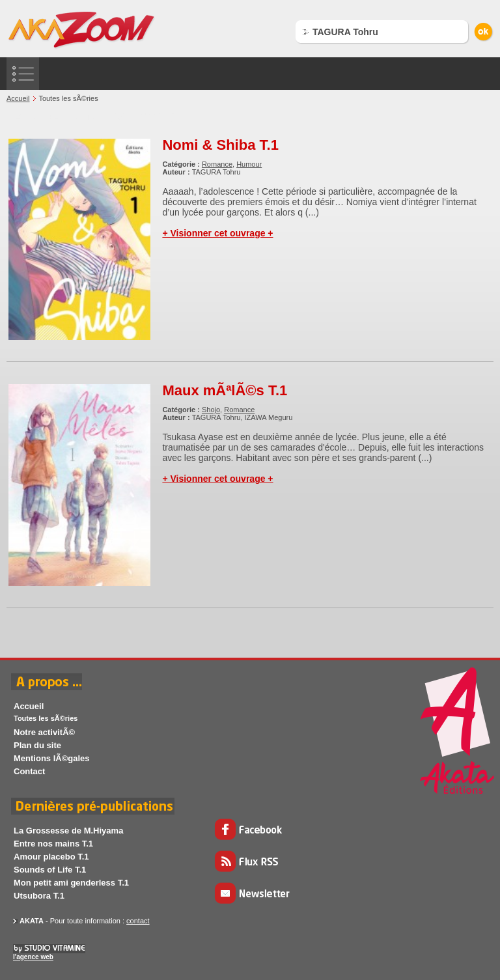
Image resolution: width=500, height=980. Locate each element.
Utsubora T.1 (39, 896)
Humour (249, 164)
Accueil (18, 98)
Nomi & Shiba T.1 (220, 145)
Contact (29, 771)
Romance (217, 164)
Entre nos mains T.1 (53, 844)
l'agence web (33, 957)
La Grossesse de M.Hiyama (68, 831)
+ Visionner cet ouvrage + (217, 233)
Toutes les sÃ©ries (46, 718)
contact (138, 921)
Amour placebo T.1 (51, 857)
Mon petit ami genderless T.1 (71, 883)
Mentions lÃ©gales (52, 758)
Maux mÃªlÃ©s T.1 (225, 390)
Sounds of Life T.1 (50, 870)
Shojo (211, 410)
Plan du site (37, 745)
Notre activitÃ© (44, 732)
